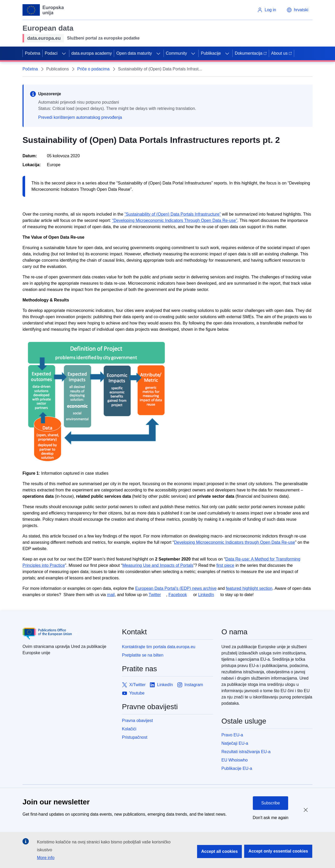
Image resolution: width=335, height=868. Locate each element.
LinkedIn (206, 595)
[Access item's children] (64, 53)
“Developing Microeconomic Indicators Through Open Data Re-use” (175, 220)
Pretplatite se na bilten (143, 655)
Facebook (178, 595)
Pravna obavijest (137, 721)
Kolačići (129, 729)
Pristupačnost (135, 737)
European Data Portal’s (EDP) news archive (176, 588)
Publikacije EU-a (237, 768)
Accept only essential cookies (278, 851)
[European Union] (43, 10)
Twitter (155, 595)
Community (177, 53)
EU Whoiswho (234, 760)
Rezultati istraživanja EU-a (246, 752)
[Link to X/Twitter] (134, 685)
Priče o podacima (93, 69)
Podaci (51, 53)
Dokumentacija (251, 53)
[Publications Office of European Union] (68, 634)
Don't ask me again (271, 818)
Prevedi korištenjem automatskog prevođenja (80, 117)
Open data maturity (134, 53)
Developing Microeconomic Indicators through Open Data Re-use (234, 542)
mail (111, 595)
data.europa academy (92, 53)
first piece (225, 565)
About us (281, 53)
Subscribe (270, 803)
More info (46, 858)
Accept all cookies (220, 851)
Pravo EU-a (232, 735)
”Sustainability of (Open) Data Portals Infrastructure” (173, 214)
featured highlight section (249, 588)
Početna (33, 53)
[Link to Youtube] (133, 693)
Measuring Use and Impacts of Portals (158, 565)
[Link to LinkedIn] (161, 685)
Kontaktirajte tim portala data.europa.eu (159, 647)
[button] (297, 10)
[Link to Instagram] (190, 685)
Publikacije (211, 53)
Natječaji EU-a (235, 743)
